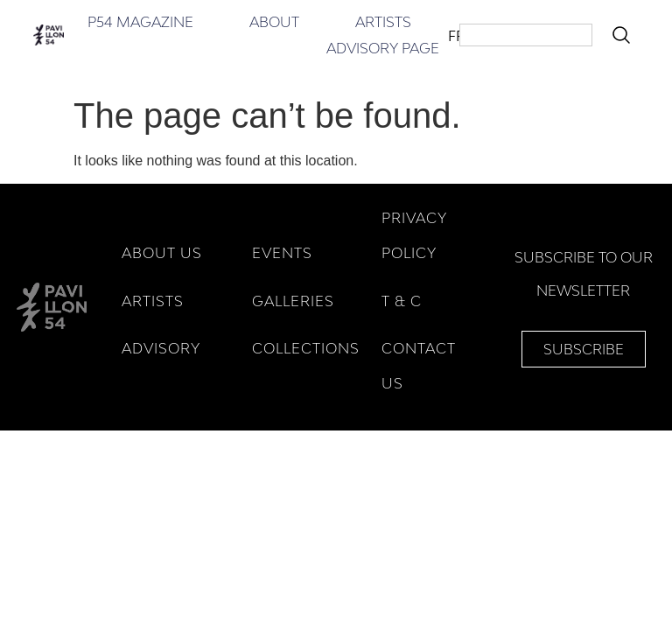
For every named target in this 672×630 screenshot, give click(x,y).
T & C (402, 301)
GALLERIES (293, 301)
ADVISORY (161, 348)
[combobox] (526, 35)
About (274, 22)
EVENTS (282, 253)
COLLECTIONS (306, 348)
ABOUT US (162, 253)
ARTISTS (153, 301)
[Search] (625, 35)
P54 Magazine (140, 22)
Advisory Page (383, 48)
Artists (383, 22)
